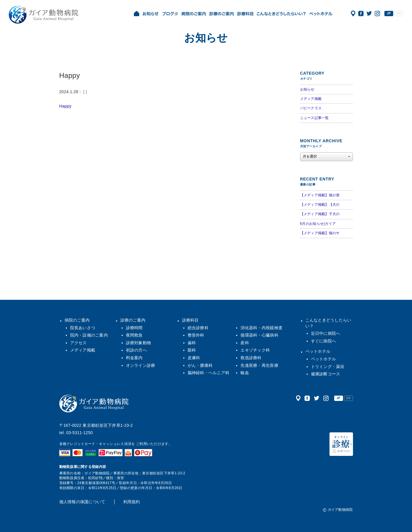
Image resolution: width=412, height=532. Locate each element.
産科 (245, 343)
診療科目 (190, 320)
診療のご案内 (133, 320)
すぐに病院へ (324, 341)
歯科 (192, 343)
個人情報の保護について (82, 502)
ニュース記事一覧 (315, 118)
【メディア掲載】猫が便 (320, 195)
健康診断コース (326, 374)
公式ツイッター (369, 14)
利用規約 (132, 502)
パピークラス (311, 108)
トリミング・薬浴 (328, 367)
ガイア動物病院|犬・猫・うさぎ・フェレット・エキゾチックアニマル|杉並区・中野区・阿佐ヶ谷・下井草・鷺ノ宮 (43, 15)
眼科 (192, 350)
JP (389, 13)
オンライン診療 (141, 365)
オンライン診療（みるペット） (341, 444)
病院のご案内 (77, 320)
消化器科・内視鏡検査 (262, 328)
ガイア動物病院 (94, 404)
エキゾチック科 (255, 350)
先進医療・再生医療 (259, 365)
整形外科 (196, 335)
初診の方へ (136, 350)
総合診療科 (198, 328)
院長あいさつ (83, 328)
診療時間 (134, 328)
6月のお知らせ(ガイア (318, 224)
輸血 (245, 373)
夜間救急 (134, 335)
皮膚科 (194, 358)
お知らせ (307, 89)
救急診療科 (251, 358)
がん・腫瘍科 (200, 365)
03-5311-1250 (79, 433)
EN (399, 13)
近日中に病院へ (326, 333)
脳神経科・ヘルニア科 (209, 373)
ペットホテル (318, 351)
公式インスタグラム (377, 14)
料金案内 (134, 358)
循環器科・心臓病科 (259, 335)
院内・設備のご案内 (89, 335)
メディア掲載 (311, 99)
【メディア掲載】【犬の (320, 205)
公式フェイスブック (361, 14)
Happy (65, 106)
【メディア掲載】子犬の (320, 214)
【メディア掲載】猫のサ (320, 233)
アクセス (353, 14)
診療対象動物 (139, 343)
